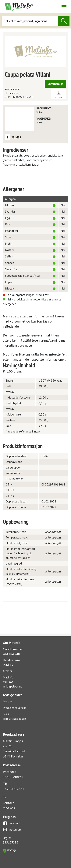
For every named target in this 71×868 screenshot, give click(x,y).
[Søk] (30, 21)
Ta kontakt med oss (9, 803)
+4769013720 (13, 789)
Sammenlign (55, 84)
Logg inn (8, 701)
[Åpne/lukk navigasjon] (64, 7)
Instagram (12, 830)
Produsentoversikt (14, 708)
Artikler (7, 671)
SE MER (16, 137)
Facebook (12, 823)
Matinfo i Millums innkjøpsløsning (12, 682)
